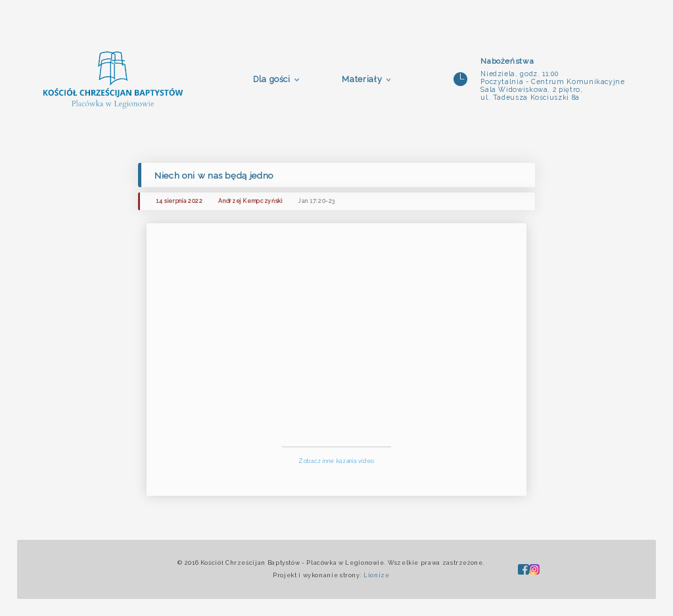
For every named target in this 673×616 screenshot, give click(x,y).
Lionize (376, 575)
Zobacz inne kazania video (336, 461)
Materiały (362, 79)
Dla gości (272, 79)
